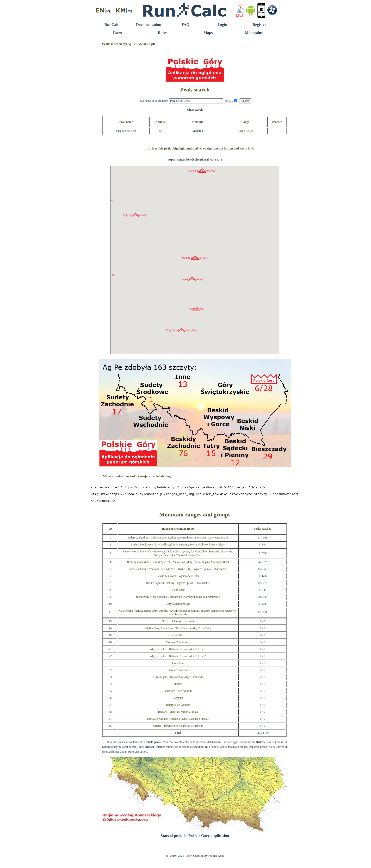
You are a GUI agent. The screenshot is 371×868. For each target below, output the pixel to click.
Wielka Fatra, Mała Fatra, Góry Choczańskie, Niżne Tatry (178, 630)
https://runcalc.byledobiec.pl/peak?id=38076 (195, 160)
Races (163, 33)
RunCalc (112, 25)
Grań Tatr (178, 637)
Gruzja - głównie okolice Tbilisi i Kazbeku (178, 728)
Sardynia (178, 700)
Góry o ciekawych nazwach (178, 623)
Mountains (254, 33)
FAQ (186, 25)
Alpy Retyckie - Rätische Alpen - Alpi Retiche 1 (178, 651)
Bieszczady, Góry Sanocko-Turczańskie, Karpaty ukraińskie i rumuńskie (178, 599)
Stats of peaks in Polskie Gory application (195, 838)
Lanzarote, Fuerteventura (178, 693)
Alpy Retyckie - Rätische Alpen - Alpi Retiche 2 (178, 658)
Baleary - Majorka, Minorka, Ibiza (178, 714)
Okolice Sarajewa (178, 672)
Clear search (195, 110)
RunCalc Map (195, 260)
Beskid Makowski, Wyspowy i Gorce (178, 578)
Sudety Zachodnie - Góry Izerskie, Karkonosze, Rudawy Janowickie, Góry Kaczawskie (178, 540)
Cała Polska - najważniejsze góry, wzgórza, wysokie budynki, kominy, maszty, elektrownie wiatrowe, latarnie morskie (178, 615)
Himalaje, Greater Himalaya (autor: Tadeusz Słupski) (178, 721)
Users (117, 33)
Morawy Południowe (178, 644)
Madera (178, 686)
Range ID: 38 (245, 131)
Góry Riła (178, 665)
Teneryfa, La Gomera (178, 707)
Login (223, 25)
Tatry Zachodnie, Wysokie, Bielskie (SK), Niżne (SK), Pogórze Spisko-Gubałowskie (178, 571)
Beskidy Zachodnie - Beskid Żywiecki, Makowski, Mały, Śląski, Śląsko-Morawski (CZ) (178, 564)
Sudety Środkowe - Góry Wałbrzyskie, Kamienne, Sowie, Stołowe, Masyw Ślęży (178, 547)
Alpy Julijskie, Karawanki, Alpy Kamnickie (178, 679)
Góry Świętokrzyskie (178, 606)
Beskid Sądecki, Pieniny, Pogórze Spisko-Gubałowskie (178, 585)
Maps (208, 33)
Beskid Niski (178, 592)
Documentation (149, 25)
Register (259, 25)
